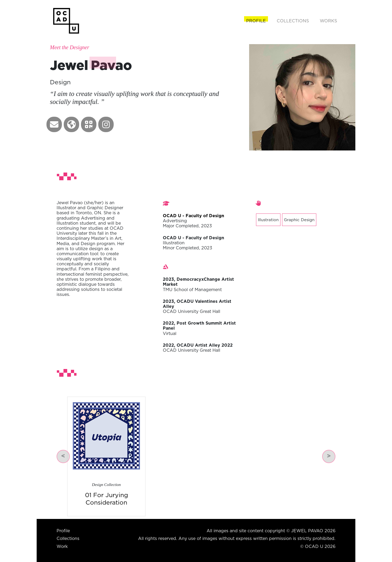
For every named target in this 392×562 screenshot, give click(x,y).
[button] (54, 124)
